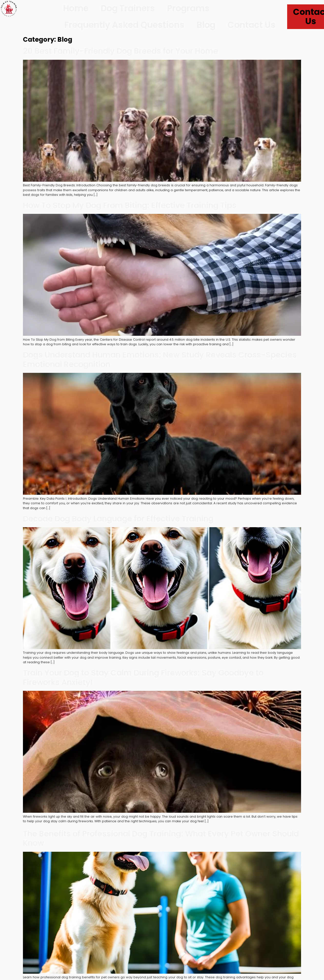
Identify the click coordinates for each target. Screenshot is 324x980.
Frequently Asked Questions (124, 25)
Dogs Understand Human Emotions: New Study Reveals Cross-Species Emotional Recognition (160, 359)
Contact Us (252, 25)
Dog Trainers (128, 8)
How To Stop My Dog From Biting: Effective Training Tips (130, 205)
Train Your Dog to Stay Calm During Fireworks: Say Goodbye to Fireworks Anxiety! (143, 677)
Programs (188, 8)
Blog (206, 25)
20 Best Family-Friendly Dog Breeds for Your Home (121, 51)
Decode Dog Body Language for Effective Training (118, 519)
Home (76, 8)
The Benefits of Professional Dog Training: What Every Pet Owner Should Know (161, 838)
